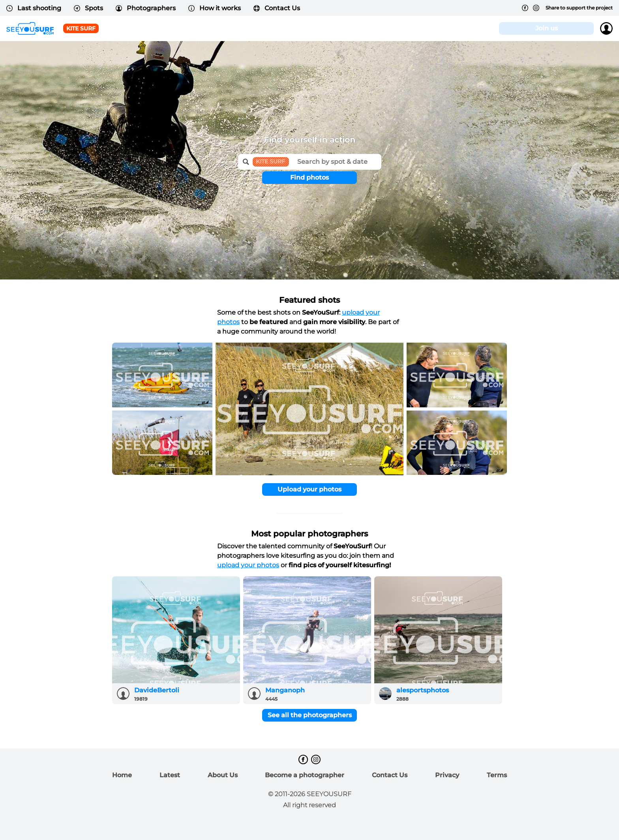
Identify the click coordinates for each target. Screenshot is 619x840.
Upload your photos (309, 489)
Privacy (447, 775)
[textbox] (335, 159)
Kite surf (81, 28)
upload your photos (248, 565)
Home (122, 775)
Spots (88, 8)
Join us (547, 28)
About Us (223, 775)
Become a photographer (305, 775)
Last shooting (34, 8)
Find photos (309, 177)
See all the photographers (310, 715)
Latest (170, 775)
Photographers (146, 8)
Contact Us (277, 8)
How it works (215, 8)
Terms (497, 775)
